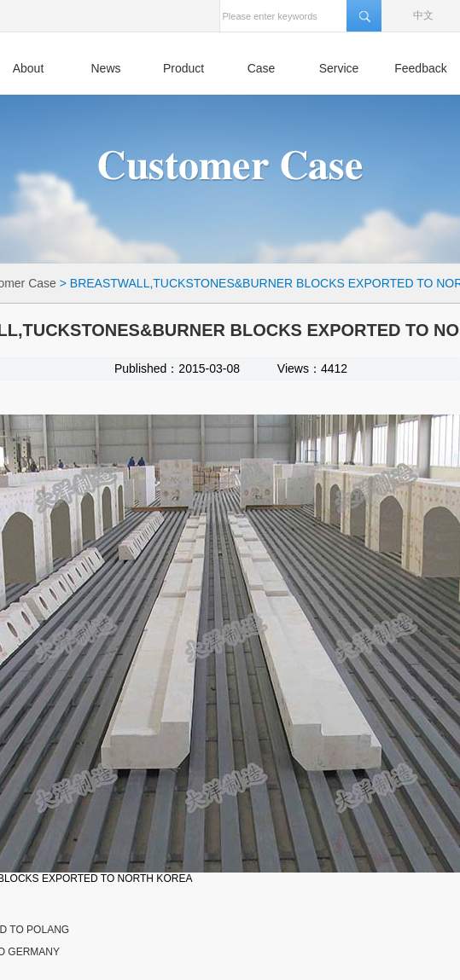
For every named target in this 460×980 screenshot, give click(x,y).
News (105, 68)
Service (339, 68)
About (29, 68)
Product (183, 68)
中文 (423, 15)
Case (262, 68)
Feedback (420, 68)
